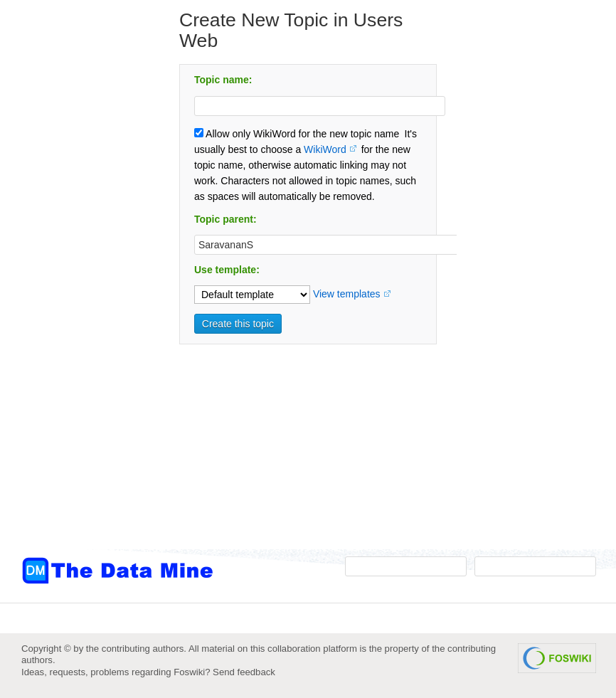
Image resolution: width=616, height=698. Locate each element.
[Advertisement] (78, 287)
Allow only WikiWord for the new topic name (297, 134)
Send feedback (244, 672)
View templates (347, 294)
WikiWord (325, 149)
